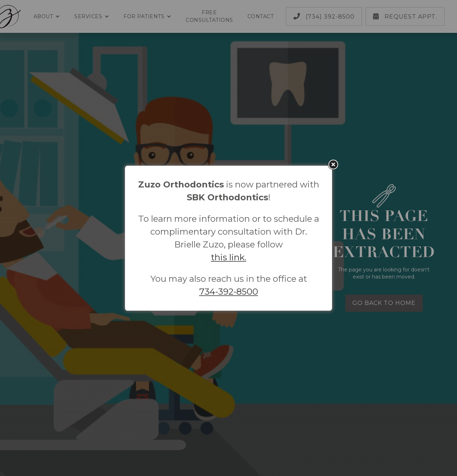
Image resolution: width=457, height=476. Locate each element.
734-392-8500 (229, 292)
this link (228, 257)
